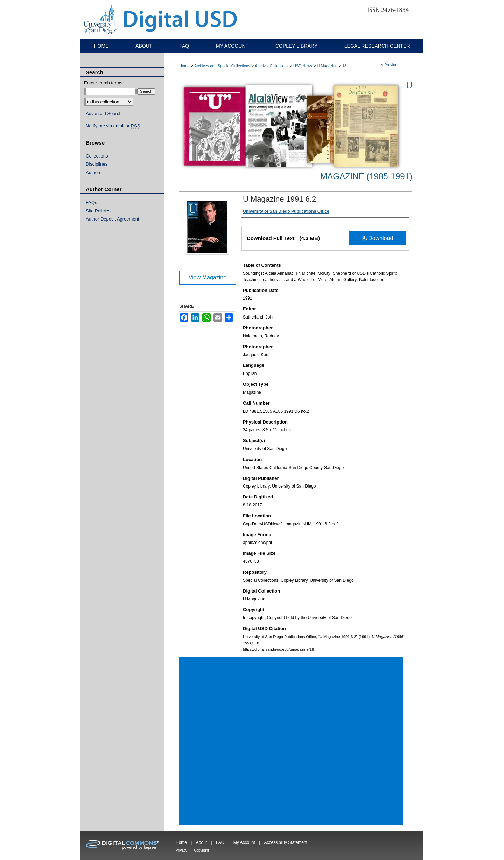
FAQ (220, 842)
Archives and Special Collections (222, 66)
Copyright (201, 850)
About (201, 842)
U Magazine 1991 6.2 (279, 199)
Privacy (181, 850)
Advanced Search (104, 114)
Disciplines (97, 164)
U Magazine (327, 66)
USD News (303, 66)
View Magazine (208, 277)
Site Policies (98, 211)
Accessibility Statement (286, 842)
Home (184, 66)
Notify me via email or (113, 126)
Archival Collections (272, 66)
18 (344, 66)
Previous (392, 65)
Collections (97, 156)
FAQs (92, 202)
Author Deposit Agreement (112, 219)
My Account (244, 842)
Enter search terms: (104, 83)
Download (377, 238)
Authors (94, 172)
